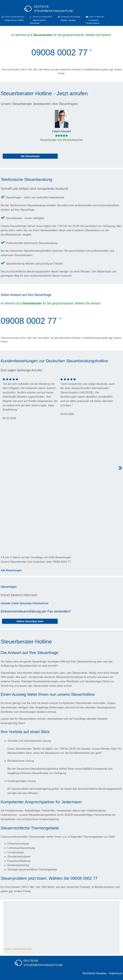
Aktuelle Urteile (10, 603)
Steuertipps (9, 587)
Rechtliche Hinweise (95, 973)
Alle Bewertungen (11, 570)
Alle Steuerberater (30, 156)
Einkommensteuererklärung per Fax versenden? (36, 611)
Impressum (116, 973)
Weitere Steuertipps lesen (30, 621)
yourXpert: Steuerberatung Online (18, 949)
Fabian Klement (61, 131)
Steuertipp (26, 603)
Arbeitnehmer (41, 603)
